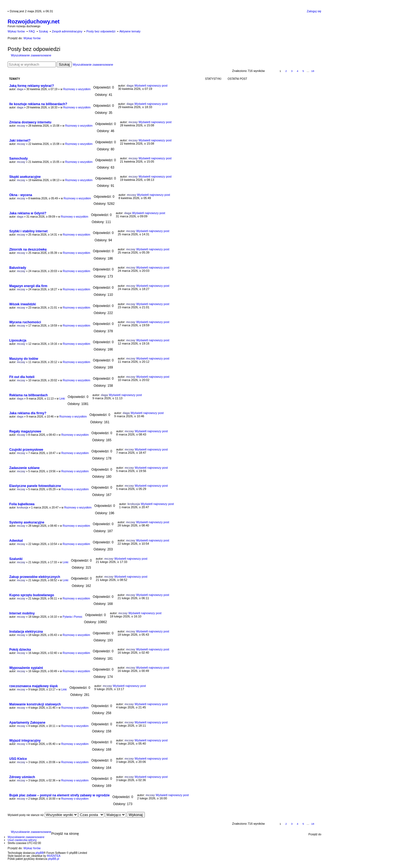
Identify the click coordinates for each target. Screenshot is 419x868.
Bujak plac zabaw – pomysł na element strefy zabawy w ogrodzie (59, 795)
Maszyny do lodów (24, 359)
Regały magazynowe (25, 431)
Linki (62, 399)
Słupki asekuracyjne (25, 177)
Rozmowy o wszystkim (77, 89)
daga (20, 89)
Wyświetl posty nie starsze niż (43, 815)
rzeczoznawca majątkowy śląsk (33, 686)
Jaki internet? (20, 141)
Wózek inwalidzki (23, 304)
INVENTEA (54, 856)
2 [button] (286, 71)
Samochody (19, 159)
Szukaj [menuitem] (43, 31)
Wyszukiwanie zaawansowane (31, 55)
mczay (21, 126)
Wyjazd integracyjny (25, 741)
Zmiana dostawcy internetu (30, 122)
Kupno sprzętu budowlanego (32, 595)
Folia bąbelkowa (22, 504)
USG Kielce (18, 759)
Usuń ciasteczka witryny (22, 840)
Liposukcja (18, 340)
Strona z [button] (271, 71)
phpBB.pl (53, 859)
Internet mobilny (22, 613)
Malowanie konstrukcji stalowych (35, 704)
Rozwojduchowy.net (34, 22)
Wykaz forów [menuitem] (16, 31)
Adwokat (16, 541)
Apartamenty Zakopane (27, 723)
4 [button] (298, 71)
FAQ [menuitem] (32, 31)
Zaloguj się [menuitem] (314, 11)
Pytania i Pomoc (72, 617)
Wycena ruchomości (25, 322)
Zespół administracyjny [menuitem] (67, 31)
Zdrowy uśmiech (22, 777)
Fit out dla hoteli (22, 377)
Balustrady (18, 268)
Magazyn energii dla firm (28, 286)
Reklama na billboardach (28, 395)
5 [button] (303, 71)
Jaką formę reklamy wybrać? (32, 86)
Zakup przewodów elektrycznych (35, 577)
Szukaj (64, 64)
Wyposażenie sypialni (26, 668)
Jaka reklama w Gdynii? (28, 213)
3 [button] (292, 71)
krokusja (22, 508)
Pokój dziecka (20, 650)
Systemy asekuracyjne (27, 522)
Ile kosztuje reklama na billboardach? (38, 104)
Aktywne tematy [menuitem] (130, 31)
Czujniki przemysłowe (26, 450)
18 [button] (313, 71)
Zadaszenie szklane (24, 468)
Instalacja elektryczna (26, 632)
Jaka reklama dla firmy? (28, 413)
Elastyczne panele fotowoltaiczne (35, 486)
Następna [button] (319, 71)
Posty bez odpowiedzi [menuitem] (101, 31)
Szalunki (16, 559)
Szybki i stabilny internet (28, 231)
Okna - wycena (21, 195)
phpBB (39, 853)
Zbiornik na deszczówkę (28, 249)
